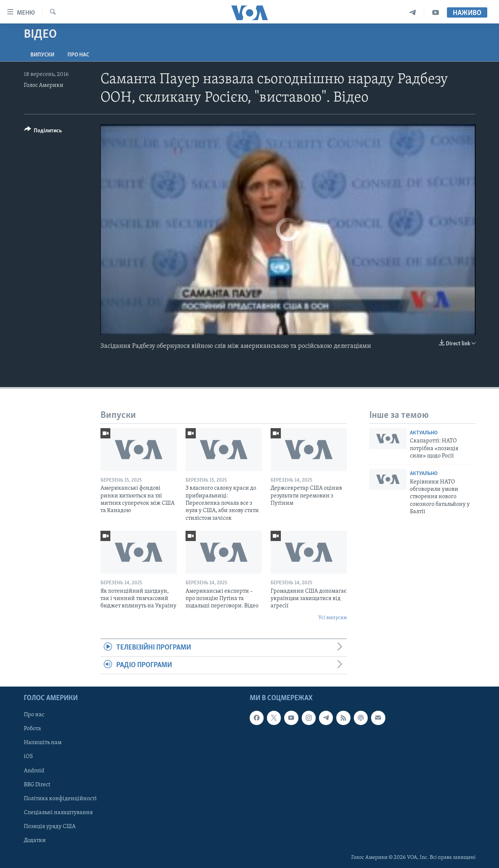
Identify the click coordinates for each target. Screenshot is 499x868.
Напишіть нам (43, 743)
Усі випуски (333, 618)
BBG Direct (37, 784)
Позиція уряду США (50, 827)
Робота (32, 729)
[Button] (43, 132)
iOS (28, 757)
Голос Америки (44, 85)
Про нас (78, 55)
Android (34, 770)
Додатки (35, 841)
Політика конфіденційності (60, 799)
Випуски (42, 55)
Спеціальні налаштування (58, 813)
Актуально (424, 433)
